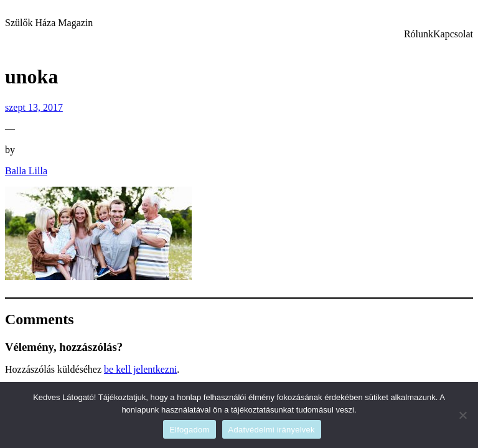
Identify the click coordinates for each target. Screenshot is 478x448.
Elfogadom (189, 430)
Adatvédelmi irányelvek (272, 430)
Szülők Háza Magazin (49, 23)
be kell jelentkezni (140, 369)
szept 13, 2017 (34, 107)
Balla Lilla (26, 171)
